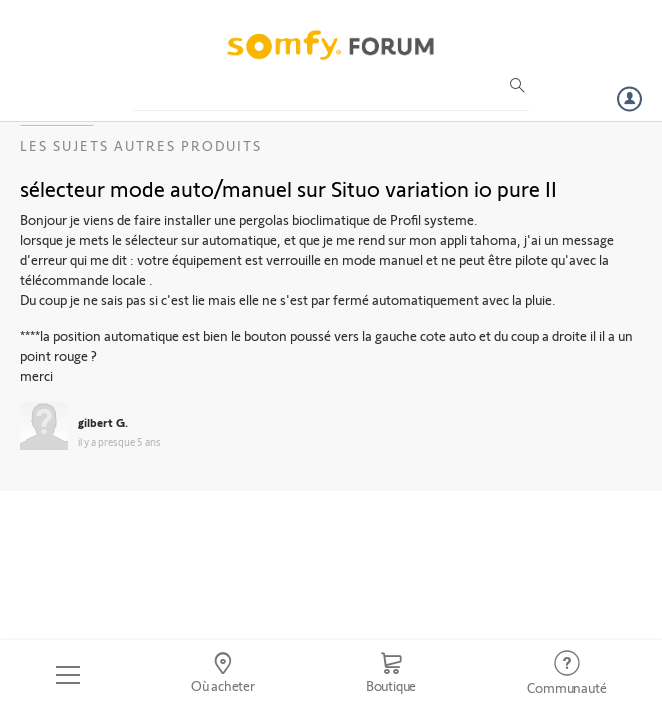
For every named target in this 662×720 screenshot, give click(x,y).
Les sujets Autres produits (141, 145)
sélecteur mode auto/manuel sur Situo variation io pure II (288, 188)
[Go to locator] (222, 675)
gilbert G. (103, 422)
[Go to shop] (391, 675)
